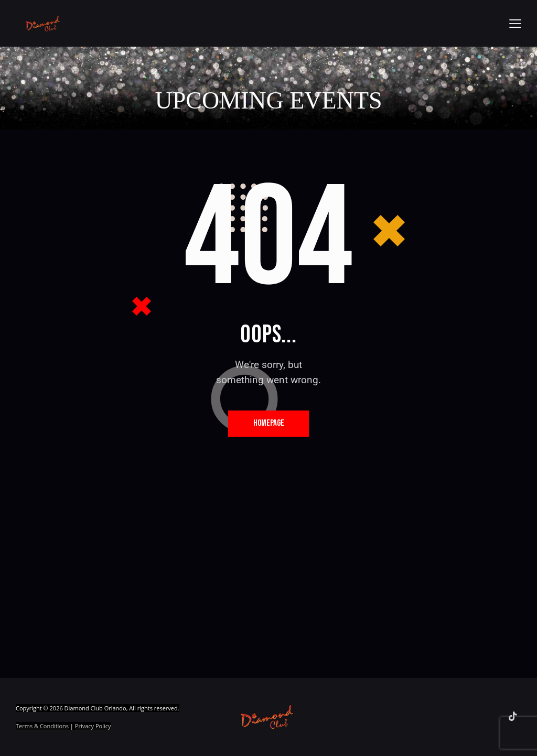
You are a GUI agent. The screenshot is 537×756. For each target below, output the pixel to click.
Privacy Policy (93, 726)
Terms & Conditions (42, 726)
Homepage (269, 424)
